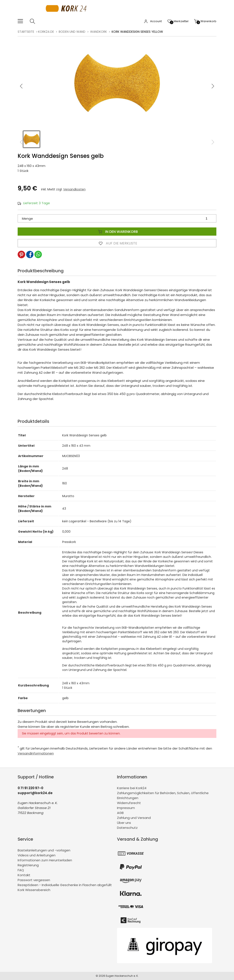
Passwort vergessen (34, 880)
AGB (120, 813)
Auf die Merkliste (117, 243)
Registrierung (28, 865)
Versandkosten (74, 189)
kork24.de (46, 32)
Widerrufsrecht (129, 803)
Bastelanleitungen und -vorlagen (44, 850)
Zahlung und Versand (134, 818)
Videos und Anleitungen (37, 855)
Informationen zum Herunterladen (45, 860)
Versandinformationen (36, 753)
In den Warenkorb (117, 232)
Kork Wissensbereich (34, 890)
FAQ (21, 870)
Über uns (124, 823)
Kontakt (24, 875)
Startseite (26, 32)
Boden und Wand (72, 32)
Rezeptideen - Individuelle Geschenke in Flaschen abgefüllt (65, 885)
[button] (213, 86)
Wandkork (99, 32)
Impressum (126, 808)
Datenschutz (127, 828)
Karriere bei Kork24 (132, 788)
